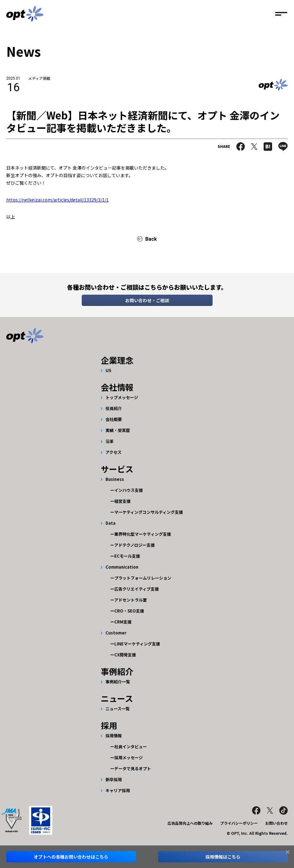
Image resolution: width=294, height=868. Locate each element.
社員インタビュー (131, 747)
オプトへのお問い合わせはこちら (71, 857)
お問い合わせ (276, 823)
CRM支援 (123, 622)
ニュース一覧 (118, 709)
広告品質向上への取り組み (190, 823)
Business (115, 479)
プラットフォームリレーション (143, 578)
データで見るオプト (133, 768)
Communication (122, 567)
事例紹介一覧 (118, 682)
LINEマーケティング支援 (137, 644)
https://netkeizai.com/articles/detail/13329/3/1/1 (57, 200)
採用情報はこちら (223, 857)
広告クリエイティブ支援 (137, 589)
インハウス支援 (129, 490)
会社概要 (114, 419)
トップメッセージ (122, 397)
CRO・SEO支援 (129, 611)
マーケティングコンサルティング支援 (149, 512)
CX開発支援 (125, 655)
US (108, 370)
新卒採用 (114, 779)
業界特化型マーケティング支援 (143, 534)
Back (151, 239)
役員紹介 (114, 408)
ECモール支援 (127, 556)
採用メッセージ (129, 758)
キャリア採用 (118, 790)
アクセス (113, 452)
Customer (116, 633)
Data (111, 523)
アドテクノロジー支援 (134, 545)
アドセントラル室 (131, 600)
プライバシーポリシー (239, 823)
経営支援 (122, 501)
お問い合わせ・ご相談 (147, 300)
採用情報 (114, 736)
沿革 (110, 441)
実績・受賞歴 (118, 430)
